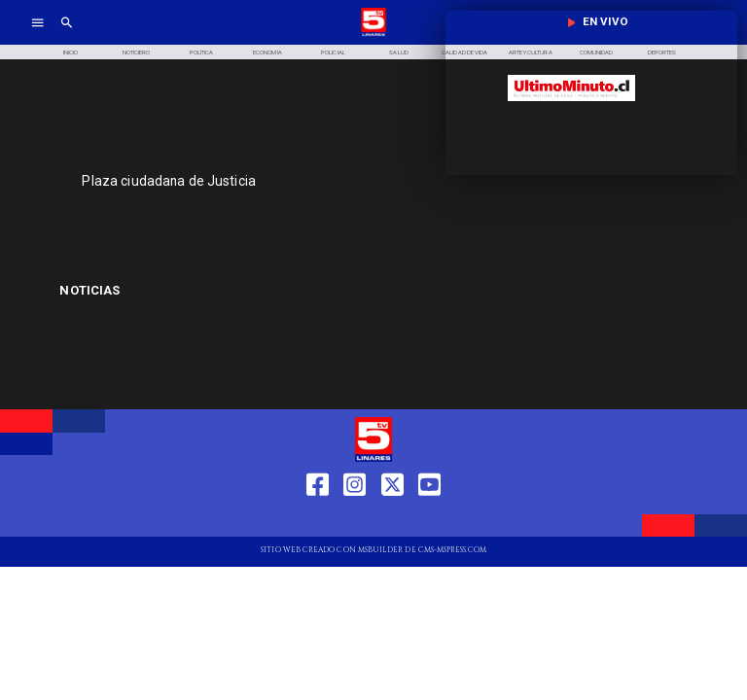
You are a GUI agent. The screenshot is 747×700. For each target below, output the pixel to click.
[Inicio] (70, 52)
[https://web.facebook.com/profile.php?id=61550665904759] (318, 520)
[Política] (202, 52)
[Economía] (267, 52)
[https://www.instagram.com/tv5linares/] (355, 520)
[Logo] (373, 35)
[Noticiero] (136, 52)
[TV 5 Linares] (67, 35)
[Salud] (399, 52)
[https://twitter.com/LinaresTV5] (392, 520)
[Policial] (334, 52)
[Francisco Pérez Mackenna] (164, 291)
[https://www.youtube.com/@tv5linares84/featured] (429, 520)
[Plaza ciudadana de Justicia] (287, 181)
